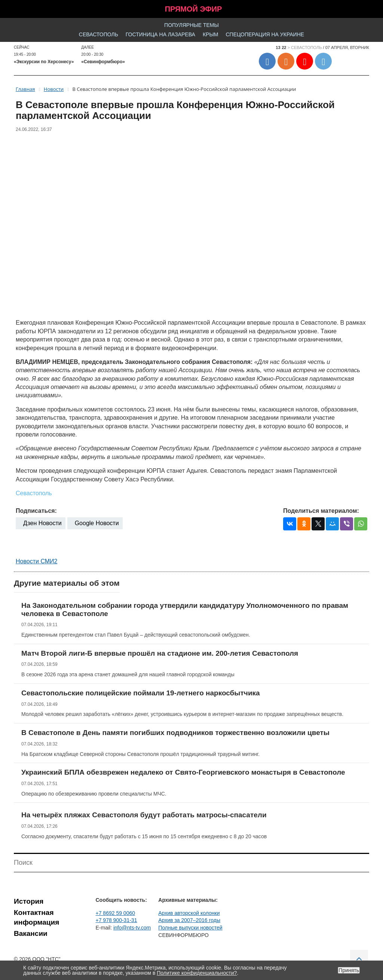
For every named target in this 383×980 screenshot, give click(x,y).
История (29, 901)
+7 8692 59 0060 (116, 913)
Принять (349, 970)
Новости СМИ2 (36, 561)
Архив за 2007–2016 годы (189, 920)
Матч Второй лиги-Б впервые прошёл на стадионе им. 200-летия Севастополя (160, 653)
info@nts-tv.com (132, 928)
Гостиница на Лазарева (160, 34)
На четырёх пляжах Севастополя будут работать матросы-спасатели (144, 815)
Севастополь (99, 34)
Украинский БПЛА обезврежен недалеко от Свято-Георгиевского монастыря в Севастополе (183, 772)
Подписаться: (36, 511)
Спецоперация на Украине (265, 34)
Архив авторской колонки (189, 913)
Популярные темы (191, 25)
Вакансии (31, 933)
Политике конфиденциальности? (197, 973)
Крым (211, 34)
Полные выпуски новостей (190, 928)
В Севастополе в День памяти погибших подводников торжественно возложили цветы (175, 733)
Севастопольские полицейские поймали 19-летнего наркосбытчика (141, 693)
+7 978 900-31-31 (117, 920)
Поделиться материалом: (321, 511)
